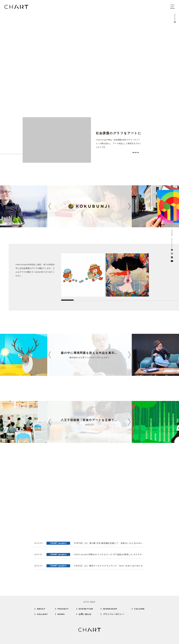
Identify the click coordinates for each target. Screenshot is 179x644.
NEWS (61, 614)
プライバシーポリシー (114, 614)
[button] (50, 206)
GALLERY (42, 614)
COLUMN (139, 609)
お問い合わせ (85, 614)
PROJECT (63, 609)
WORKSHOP (110, 609)
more (136, 152)
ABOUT (41, 609)
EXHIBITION (86, 609)
